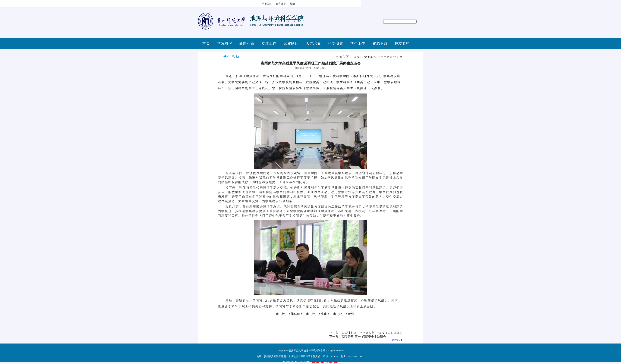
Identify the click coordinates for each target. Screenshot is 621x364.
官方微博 (281, 4)
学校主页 (267, 4)
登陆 (292, 4)
